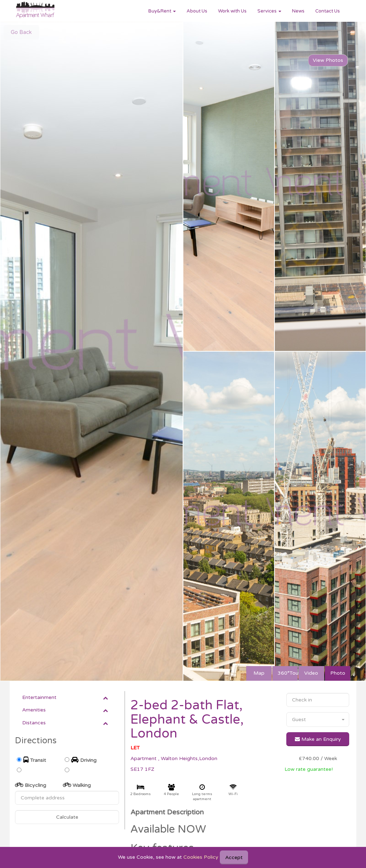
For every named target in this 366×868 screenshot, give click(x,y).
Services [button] (269, 11)
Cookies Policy (201, 857)
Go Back (21, 32)
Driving (84, 760)
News (298, 11)
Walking (77, 785)
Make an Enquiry (318, 739)
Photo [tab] (338, 673)
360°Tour (288, 673)
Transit (35, 760)
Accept (234, 857)
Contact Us (328, 11)
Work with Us (232, 11)
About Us (197, 11)
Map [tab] (259, 673)
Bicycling (31, 785)
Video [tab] (311, 673)
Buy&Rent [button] (162, 11)
